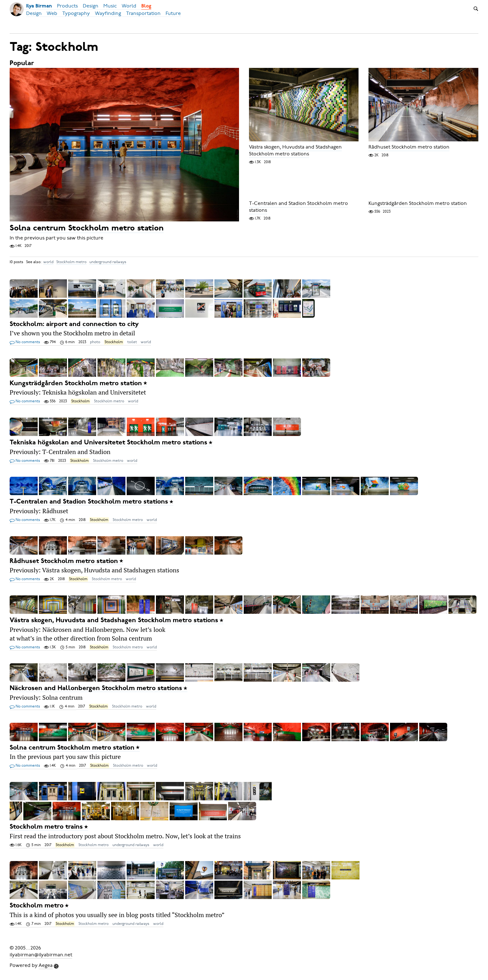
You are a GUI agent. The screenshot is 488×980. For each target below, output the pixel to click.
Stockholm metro (71, 262)
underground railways (108, 262)
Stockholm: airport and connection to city (74, 324)
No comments (25, 342)
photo (95, 342)
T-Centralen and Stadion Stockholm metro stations (298, 207)
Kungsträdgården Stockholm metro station (418, 204)
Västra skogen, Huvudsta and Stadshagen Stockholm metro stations (295, 151)
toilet (132, 342)
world (48, 262)
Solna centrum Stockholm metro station (87, 228)
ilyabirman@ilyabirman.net (41, 955)
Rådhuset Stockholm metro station (409, 147)
